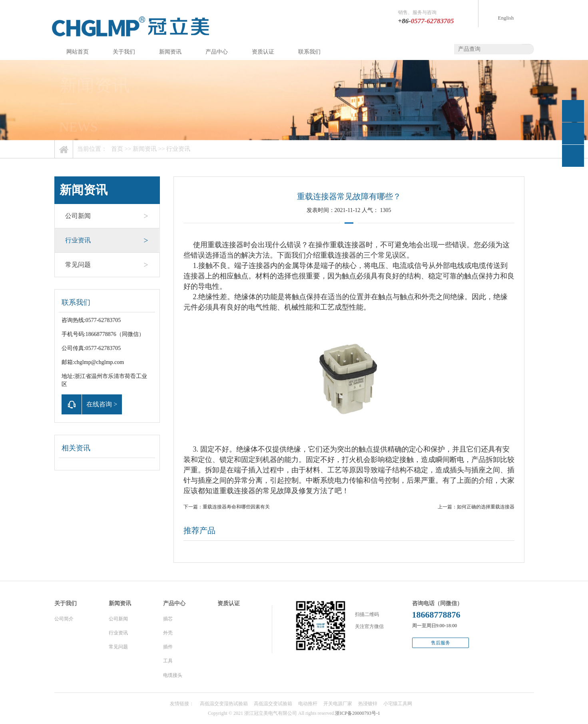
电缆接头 (173, 675)
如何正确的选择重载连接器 (486, 507)
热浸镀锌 (368, 704)
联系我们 (309, 52)
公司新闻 (107, 216)
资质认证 (263, 52)
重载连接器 (225, 245)
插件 (168, 647)
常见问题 (107, 265)
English (506, 18)
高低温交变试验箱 (273, 704)
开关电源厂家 (338, 704)
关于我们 (124, 52)
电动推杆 (308, 704)
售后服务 (441, 643)
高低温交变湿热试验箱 (224, 704)
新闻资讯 (170, 52)
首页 (117, 149)
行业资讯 (178, 149)
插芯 (168, 619)
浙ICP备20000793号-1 (358, 713)
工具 (168, 661)
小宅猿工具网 (398, 704)
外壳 (168, 633)
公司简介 (64, 619)
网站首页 (78, 52)
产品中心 (217, 52)
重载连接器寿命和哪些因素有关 (236, 507)
